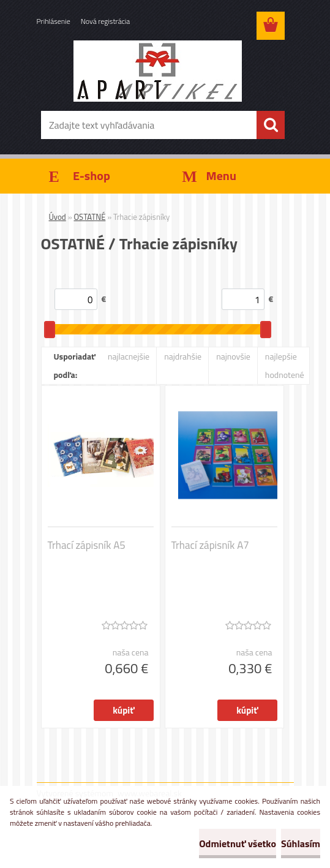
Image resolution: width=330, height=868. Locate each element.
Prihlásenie (54, 21)
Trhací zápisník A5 (87, 545)
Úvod (58, 217)
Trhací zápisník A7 (210, 545)
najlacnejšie (129, 356)
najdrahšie (183, 356)
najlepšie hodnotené (285, 365)
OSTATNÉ (90, 217)
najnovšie (233, 356)
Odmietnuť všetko (238, 843)
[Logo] (158, 71)
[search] (271, 125)
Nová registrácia (106, 21)
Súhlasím (301, 843)
